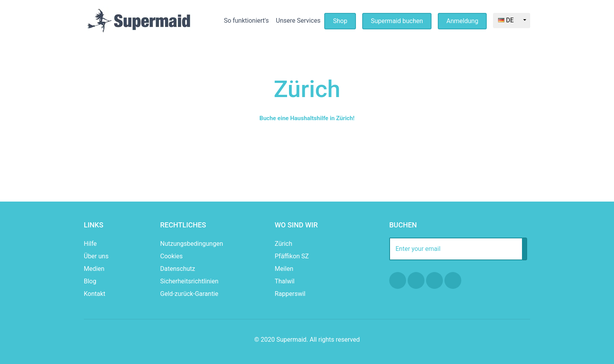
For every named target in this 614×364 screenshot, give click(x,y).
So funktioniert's (247, 21)
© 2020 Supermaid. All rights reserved (307, 340)
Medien (94, 269)
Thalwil (285, 281)
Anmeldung (462, 21)
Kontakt (95, 294)
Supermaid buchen (397, 21)
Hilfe (90, 244)
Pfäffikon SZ (292, 256)
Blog (90, 281)
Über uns (96, 256)
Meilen (284, 269)
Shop (340, 21)
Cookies (171, 256)
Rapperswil (290, 294)
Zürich (284, 244)
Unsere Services (298, 21)
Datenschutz (178, 269)
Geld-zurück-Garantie (189, 294)
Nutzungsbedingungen (191, 244)
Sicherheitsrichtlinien (189, 281)
